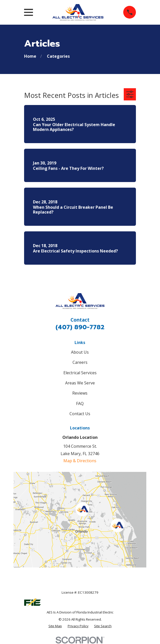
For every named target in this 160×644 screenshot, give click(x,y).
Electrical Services (80, 373)
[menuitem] (55, 626)
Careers (80, 362)
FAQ (80, 403)
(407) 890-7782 (80, 327)
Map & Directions (80, 461)
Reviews (80, 393)
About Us (80, 352)
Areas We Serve (80, 383)
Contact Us (80, 414)
